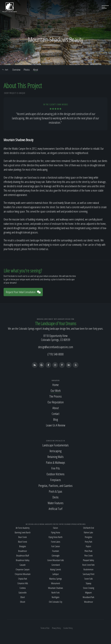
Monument (56, 583)
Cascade (23, 565)
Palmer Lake (88, 533)
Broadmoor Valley (23, 560)
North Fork (55, 593)
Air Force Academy (23, 528)
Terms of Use (45, 628)
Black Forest (23, 542)
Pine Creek (89, 556)
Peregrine (89, 537)
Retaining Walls (55, 457)
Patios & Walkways (55, 463)
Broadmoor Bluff (23, 556)
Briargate (23, 546)
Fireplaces (55, 480)
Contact (55, 414)
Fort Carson (56, 546)
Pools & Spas (55, 491)
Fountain (56, 551)
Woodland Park (88, 597)
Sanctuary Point (89, 574)
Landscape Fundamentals (55, 445)
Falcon (55, 528)
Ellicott (23, 602)
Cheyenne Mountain (23, 574)
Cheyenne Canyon (23, 570)
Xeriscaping (55, 451)
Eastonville (23, 593)
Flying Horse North (55, 537)
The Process (55, 396)
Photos (27, 70)
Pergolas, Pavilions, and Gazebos (55, 486)
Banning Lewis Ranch (23, 533)
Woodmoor (89, 602)
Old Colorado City (55, 602)
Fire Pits (56, 468)
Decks (55, 497)
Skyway (88, 583)
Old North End (89, 528)
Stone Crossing (89, 588)
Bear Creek (23, 537)
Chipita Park (23, 579)
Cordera (23, 588)
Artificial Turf (55, 509)
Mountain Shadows (55, 588)
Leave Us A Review (56, 425)
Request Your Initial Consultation (23, 292)
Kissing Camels (55, 570)
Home (55, 385)
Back (5, 70)
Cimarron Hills (23, 583)
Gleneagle (56, 556)
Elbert (23, 597)
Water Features (56, 503)
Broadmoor (23, 551)
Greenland (56, 565)
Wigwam (88, 593)
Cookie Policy (68, 628)
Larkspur (56, 574)
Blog (55, 420)
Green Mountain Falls (55, 560)
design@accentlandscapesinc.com (56, 347)
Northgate (56, 597)
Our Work (56, 391)
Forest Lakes (56, 542)
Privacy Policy (56, 628)
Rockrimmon (88, 570)
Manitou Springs (55, 579)
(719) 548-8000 (55, 354)
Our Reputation (56, 402)
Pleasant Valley (88, 560)
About (36, 70)
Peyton (88, 546)
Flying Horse (56, 533)
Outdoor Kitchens (55, 474)
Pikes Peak (88, 551)
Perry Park (89, 542)
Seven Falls (88, 579)
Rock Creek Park (88, 565)
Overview (16, 70)
